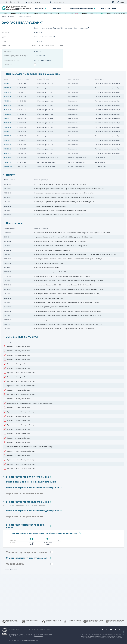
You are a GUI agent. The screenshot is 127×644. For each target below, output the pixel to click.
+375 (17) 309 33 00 (20, 634)
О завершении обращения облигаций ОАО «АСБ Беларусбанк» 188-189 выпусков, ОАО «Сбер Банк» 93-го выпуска (72, 233)
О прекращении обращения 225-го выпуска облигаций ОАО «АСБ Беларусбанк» (61, 246)
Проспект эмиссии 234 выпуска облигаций (20, 381)
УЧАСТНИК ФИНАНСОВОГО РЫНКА (48, 45)
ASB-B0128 (8, 105)
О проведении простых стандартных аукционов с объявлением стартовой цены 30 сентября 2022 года (69, 281)
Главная (4, 17)
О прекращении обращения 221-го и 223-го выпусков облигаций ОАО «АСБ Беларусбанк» (64, 329)
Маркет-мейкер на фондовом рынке (25, 516)
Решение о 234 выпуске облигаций (17, 442)
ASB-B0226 (8, 114)
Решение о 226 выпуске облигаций (17, 360)
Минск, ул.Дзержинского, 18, (45, 37)
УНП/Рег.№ (5, 32)
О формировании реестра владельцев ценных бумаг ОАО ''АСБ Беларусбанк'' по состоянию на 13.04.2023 (69, 189)
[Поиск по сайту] (77, 2)
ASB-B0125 (8, 97)
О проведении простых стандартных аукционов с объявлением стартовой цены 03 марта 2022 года (67, 315)
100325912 (38, 32)
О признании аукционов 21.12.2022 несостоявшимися (52, 250)
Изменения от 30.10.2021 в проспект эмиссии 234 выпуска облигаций (29, 403)
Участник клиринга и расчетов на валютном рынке (32, 488)
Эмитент (6, 45)
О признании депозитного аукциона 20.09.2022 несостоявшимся (56, 272)
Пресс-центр (29, 630)
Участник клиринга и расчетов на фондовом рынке (33, 511)
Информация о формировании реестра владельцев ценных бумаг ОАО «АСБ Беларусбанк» (64, 193)
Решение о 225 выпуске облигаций (17, 351)
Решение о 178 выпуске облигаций (17, 421)
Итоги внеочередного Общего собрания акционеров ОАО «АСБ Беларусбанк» (60, 184)
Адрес (4, 37)
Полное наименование (10, 28)
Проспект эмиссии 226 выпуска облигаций (20, 394)
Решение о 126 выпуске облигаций (17, 390)
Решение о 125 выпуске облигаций (17, 434)
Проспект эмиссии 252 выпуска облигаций (20, 469)
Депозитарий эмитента (12, 60)
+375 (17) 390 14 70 (34, 634)
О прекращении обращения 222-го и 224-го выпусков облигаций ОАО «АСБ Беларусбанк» (64, 285)
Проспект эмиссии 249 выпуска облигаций (20, 464)
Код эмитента (9, 51)
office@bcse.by (48, 634)
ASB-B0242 (8, 136)
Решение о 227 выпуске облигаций (17, 455)
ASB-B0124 (8, 92)
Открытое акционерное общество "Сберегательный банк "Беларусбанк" (61, 28)
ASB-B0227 (8, 118)
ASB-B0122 (8, 84)
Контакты (20, 630)
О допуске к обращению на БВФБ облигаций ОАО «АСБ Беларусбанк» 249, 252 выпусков (63, 237)
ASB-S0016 (8, 158)
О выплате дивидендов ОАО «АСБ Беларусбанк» (50, 206)
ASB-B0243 (8, 140)
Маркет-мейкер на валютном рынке (25, 493)
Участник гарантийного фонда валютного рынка (31, 482)
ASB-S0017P (8, 162)
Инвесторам (57, 8)
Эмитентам (39, 8)
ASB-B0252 (8, 153)
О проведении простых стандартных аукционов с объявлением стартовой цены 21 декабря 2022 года (68, 259)
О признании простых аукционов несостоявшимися (52, 307)
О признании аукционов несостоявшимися (49, 263)
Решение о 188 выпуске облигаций (17, 377)
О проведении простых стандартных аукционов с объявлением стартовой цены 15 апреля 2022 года (68, 311)
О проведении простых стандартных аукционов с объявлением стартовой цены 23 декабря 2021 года (68, 324)
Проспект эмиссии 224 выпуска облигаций (20, 386)
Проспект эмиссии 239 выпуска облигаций (20, 451)
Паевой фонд (9, 65)
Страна (4, 41)
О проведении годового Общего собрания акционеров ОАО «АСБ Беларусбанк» (61, 210)
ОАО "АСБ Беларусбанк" (24, 17)
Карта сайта (38, 630)
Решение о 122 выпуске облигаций (17, 407)
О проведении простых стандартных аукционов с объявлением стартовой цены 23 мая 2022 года (67, 302)
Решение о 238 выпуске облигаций (17, 416)
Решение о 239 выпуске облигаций (17, 355)
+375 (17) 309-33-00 (34, 2)
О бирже (12, 630)
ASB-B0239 (8, 123)
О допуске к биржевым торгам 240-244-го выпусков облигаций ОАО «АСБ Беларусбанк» (63, 276)
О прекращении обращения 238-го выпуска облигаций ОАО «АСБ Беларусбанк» (61, 241)
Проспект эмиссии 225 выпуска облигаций (20, 373)
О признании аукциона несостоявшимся (48, 267)
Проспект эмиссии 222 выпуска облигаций (20, 460)
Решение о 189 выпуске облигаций (17, 346)
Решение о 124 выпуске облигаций (17, 429)
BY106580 (37, 51)
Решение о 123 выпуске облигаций (17, 364)
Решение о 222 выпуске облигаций (17, 368)
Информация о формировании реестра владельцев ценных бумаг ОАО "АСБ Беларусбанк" (64, 197)
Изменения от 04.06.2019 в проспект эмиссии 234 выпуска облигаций (29, 447)
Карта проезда (39, 636)
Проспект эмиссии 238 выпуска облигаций (20, 425)
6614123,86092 (39, 56)
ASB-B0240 (8, 127)
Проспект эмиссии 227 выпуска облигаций (20, 412)
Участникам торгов (109, 8)
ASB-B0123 (8, 88)
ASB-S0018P (8, 166)
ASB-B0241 (8, 131)
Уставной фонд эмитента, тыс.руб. (16, 56)
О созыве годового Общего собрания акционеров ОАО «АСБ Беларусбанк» (59, 215)
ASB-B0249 (8, 149)
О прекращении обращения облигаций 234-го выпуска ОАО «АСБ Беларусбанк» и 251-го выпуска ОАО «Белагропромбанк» (75, 254)
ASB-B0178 (8, 110)
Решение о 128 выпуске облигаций (17, 399)
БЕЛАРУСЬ (38, 41)
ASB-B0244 (8, 145)
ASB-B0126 (8, 101)
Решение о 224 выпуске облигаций (17, 438)
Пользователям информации (81, 8)
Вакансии (47, 630)
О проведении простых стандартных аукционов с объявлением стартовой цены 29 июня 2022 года (67, 294)
